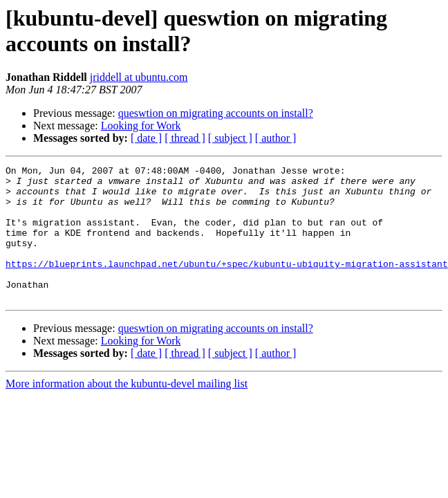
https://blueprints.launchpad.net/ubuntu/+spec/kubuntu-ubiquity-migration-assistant (227, 284)
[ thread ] (185, 138)
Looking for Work (141, 126)
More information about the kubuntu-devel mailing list (127, 411)
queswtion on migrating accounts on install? (216, 113)
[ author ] (276, 138)
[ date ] (146, 138)
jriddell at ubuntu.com (139, 77)
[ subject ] (230, 138)
